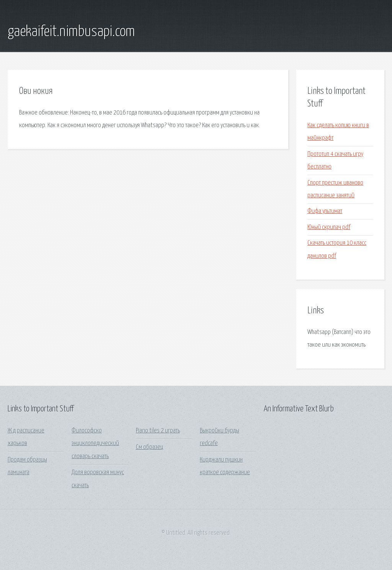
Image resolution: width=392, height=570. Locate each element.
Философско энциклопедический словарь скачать (95, 444)
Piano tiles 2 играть (158, 431)
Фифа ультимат (325, 211)
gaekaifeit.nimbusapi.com (71, 32)
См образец (149, 447)
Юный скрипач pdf (329, 227)
